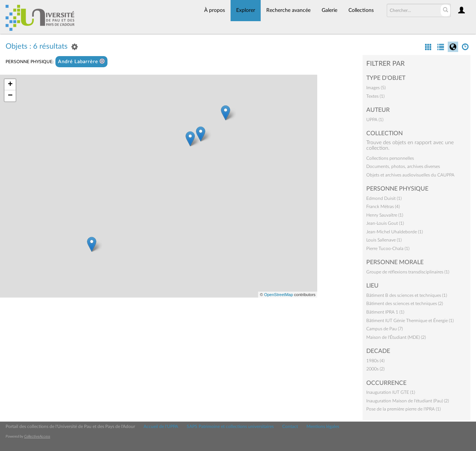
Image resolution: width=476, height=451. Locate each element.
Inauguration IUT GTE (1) (391, 392)
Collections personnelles (390, 158)
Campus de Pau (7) (385, 329)
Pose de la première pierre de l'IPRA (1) (403, 409)
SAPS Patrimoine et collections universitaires (230, 426)
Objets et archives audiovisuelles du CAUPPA (410, 175)
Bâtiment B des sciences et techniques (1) (407, 295)
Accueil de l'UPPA (161, 426)
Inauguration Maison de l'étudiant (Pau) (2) (408, 401)
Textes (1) (375, 96)
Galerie (329, 10)
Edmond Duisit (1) (384, 198)
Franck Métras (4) (383, 207)
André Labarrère (81, 61)
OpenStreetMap (279, 295)
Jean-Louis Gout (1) (385, 223)
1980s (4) (375, 361)
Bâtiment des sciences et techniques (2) (405, 304)
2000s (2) (375, 369)
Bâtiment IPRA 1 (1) (385, 312)
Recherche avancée (288, 10)
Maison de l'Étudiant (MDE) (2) (396, 337)
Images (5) (376, 88)
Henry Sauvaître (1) (385, 215)
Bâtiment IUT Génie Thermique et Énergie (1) (410, 321)
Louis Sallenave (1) (384, 240)
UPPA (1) (375, 120)
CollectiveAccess (37, 437)
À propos (215, 10)
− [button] (10, 96)
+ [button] (10, 85)
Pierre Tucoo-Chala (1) (388, 249)
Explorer (246, 10)
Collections (361, 10)
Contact (290, 426)
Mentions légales (323, 426)
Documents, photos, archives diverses (403, 166)
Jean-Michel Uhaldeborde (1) (395, 232)
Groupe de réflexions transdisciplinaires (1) (408, 272)
